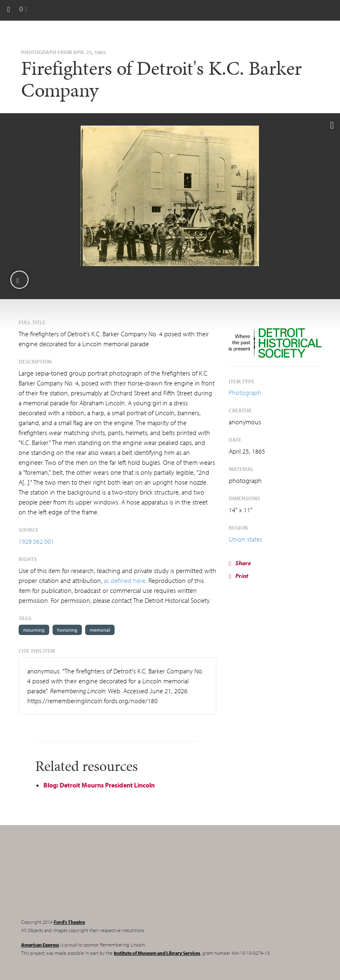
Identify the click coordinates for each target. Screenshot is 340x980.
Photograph (245, 392)
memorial (100, 630)
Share (240, 563)
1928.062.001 (36, 541)
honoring (67, 630)
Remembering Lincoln (73, 879)
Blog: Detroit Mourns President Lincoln (99, 785)
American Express (40, 945)
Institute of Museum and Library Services (157, 953)
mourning (34, 630)
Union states (245, 539)
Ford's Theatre (69, 922)
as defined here (125, 580)
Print (238, 576)
